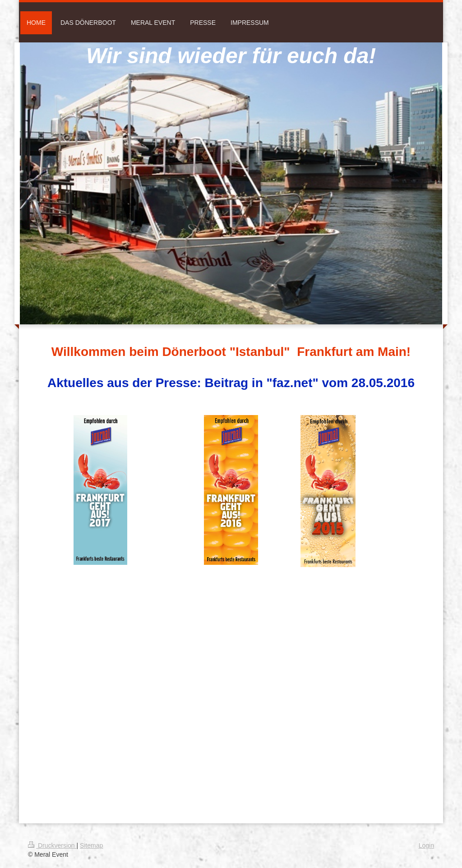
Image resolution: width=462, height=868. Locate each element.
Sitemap (91, 845)
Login (426, 845)
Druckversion (52, 845)
